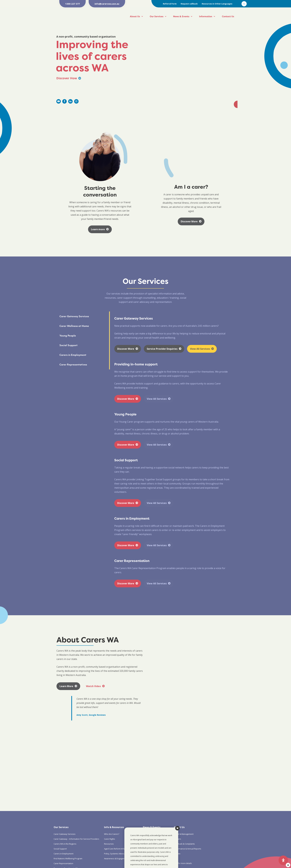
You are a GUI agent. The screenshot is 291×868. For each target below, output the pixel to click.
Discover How (69, 78)
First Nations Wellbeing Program (68, 859)
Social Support (60, 849)
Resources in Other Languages (217, 4)
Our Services (157, 16)
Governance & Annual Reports (187, 849)
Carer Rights (110, 839)
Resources (109, 844)
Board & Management (184, 834)
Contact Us (228, 16)
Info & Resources (114, 827)
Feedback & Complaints (184, 844)
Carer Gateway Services (65, 834)
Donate (177, 854)
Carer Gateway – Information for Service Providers (76, 839)
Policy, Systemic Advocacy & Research (121, 854)
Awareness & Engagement (116, 859)
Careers (177, 839)
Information (206, 16)
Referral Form (170, 4)
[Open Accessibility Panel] (283, 860)
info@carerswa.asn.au (107, 4)
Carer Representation (63, 863)
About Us (135, 16)
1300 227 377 (72, 4)
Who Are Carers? (112, 834)
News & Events (181, 16)
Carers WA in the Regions (65, 844)
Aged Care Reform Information (118, 849)
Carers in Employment (64, 854)
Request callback (189, 4)
